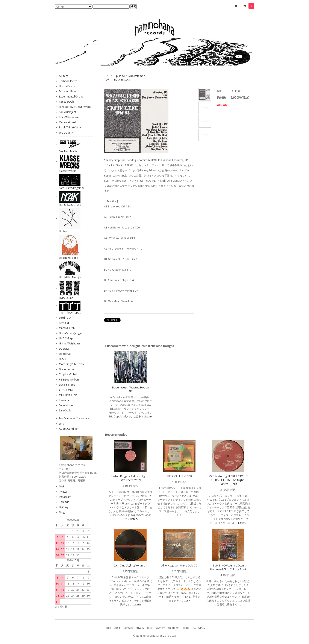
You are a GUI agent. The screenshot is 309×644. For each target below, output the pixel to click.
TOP (107, 76)
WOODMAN (66, 133)
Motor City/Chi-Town (71, 364)
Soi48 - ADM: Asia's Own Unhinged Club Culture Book (228, 567)
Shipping (173, 628)
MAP (62, 486)
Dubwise (64, 349)
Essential (64, 400)
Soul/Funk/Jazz (68, 112)
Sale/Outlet (66, 410)
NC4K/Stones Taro (70, 205)
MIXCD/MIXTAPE (69, 395)
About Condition (69, 429)
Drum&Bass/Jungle (70, 333)
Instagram (65, 497)
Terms (185, 628)
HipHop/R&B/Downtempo (129, 76)
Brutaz (63, 231)
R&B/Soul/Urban (69, 380)
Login (117, 628)
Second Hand (67, 405)
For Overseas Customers (74, 418)
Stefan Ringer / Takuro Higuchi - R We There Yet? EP (130, 478)
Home (107, 628)
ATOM (202, 628)
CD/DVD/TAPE (67, 390)
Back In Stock (122, 80)
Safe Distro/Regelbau (72, 188)
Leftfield (64, 323)
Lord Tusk (65, 318)
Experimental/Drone (71, 97)
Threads (64, 502)
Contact (128, 628)
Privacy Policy (144, 628)
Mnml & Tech (67, 328)
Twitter (63, 492)
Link (61, 424)
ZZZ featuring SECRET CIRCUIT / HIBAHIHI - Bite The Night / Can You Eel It (228, 480)
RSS (194, 628)
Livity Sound (66, 298)
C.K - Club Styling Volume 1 (130, 565)
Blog (62, 512)
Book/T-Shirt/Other (70, 127)
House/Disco (67, 86)
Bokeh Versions (68, 258)
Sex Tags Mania (68, 151)
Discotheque (67, 369)
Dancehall (65, 354)
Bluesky (64, 507)
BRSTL (63, 359)
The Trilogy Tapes (70, 313)
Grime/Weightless (70, 343)
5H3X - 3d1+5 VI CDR (179, 476)
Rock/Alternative (69, 117)
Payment (160, 628)
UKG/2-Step (66, 338)
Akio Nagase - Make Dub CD (179, 565)
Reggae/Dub (67, 102)
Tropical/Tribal (68, 374)
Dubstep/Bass (68, 91)
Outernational (67, 122)
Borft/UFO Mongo (70, 277)
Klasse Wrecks (68, 171)
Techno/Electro (68, 81)
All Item (64, 76)
